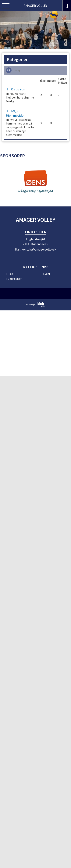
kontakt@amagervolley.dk (39, 251)
